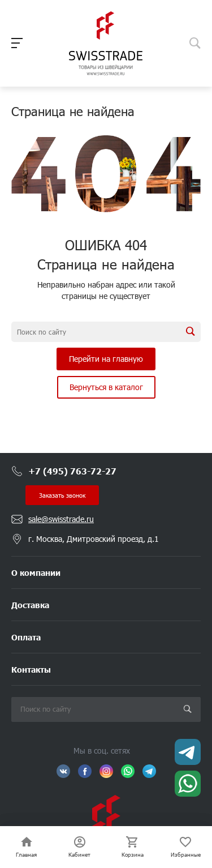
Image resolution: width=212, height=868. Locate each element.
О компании (36, 572)
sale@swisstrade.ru (61, 519)
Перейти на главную (106, 359)
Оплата (26, 637)
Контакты (31, 669)
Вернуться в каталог (106, 387)
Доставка (30, 605)
